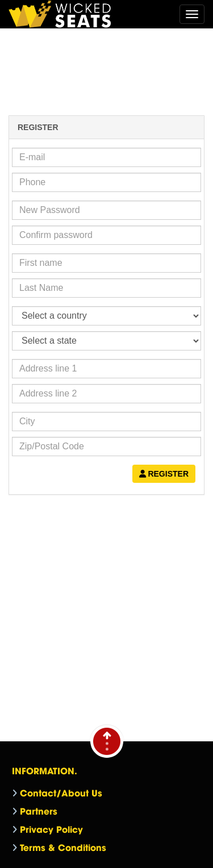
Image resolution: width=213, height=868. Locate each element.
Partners (39, 811)
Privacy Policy (51, 829)
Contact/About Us (61, 792)
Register (164, 474)
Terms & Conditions (63, 847)
